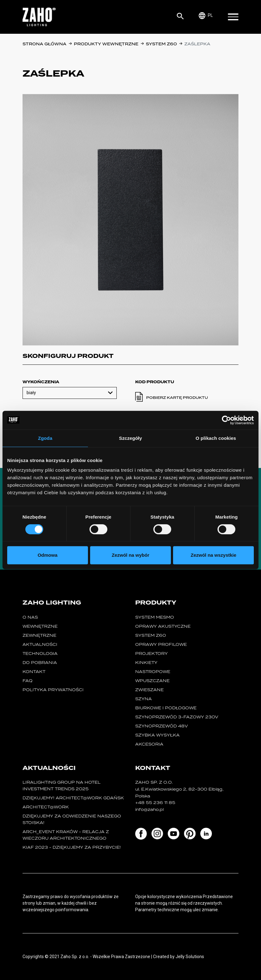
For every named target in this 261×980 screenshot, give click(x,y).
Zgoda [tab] (45, 438)
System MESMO (155, 617)
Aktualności (40, 644)
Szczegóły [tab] (130, 438)
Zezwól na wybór (130, 555)
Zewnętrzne (39, 635)
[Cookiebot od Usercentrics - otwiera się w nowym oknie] (226, 420)
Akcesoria (149, 744)
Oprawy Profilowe (161, 644)
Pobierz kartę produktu (177, 398)
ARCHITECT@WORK (46, 807)
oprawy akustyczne (163, 626)
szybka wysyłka (157, 735)
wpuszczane (152, 681)
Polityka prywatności (53, 690)
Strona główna (44, 44)
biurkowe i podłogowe (166, 708)
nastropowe (153, 672)
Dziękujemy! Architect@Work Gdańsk (73, 798)
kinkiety (146, 663)
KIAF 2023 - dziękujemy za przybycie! (72, 847)
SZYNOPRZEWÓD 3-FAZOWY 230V (177, 717)
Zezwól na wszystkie (213, 555)
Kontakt (34, 672)
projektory (151, 653)
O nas (30, 617)
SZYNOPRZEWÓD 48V (161, 726)
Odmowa (47, 555)
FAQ (28, 681)
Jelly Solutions (190, 957)
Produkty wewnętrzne (106, 44)
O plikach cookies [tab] (216, 438)
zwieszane (149, 690)
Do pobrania (40, 663)
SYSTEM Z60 (161, 44)
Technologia (40, 653)
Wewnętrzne (40, 626)
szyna (143, 699)
